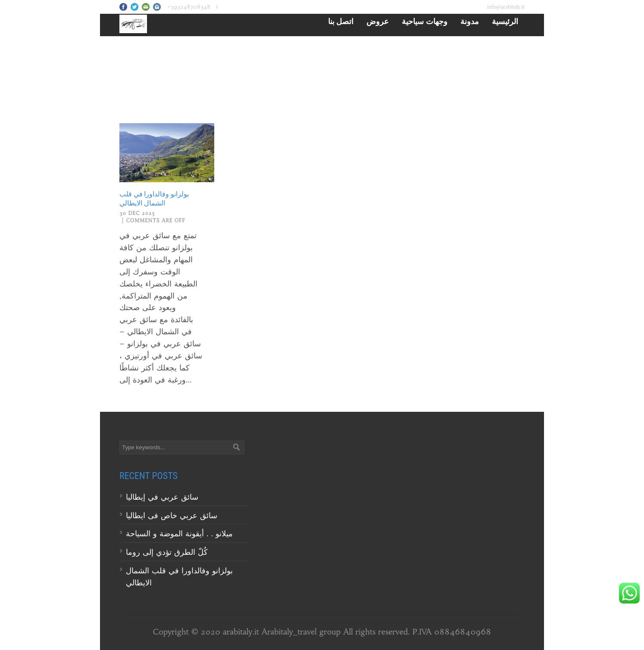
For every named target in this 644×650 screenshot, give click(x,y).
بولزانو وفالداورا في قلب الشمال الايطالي (154, 199)
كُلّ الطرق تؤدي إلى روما (167, 552)
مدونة (470, 21)
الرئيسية (505, 21)
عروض (378, 21)
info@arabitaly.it (506, 7)
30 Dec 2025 (137, 213)
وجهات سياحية (425, 21)
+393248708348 (189, 7)
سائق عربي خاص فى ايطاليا (172, 515)
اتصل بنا (341, 21)
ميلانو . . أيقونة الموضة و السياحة (181, 533)
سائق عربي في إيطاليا (162, 497)
